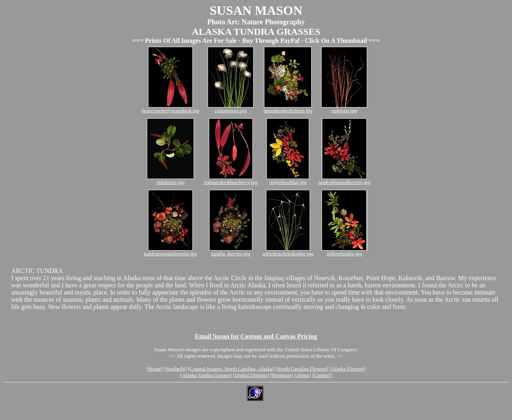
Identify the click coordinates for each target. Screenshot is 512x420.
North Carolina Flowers (302, 369)
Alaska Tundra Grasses (206, 375)
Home (154, 369)
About (303, 375)
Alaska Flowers (347, 369)
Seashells (175, 369)
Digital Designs (251, 375)
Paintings (282, 375)
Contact (322, 375)
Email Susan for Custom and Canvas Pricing (256, 336)
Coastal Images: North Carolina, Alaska (231, 369)
